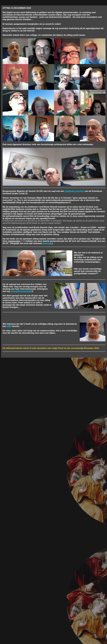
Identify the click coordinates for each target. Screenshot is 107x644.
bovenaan (47, 243)
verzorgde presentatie (21, 291)
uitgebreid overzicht (74, 191)
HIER (9, 326)
